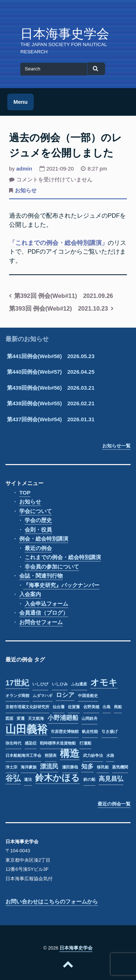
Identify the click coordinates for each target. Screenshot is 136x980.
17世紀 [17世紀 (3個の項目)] (17, 683)
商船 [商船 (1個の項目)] (118, 707)
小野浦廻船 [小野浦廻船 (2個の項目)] (63, 718)
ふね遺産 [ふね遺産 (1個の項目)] (79, 684)
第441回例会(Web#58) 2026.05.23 (51, 356)
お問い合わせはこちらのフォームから (52, 901)
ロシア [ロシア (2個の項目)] (65, 695)
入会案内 (30, 594)
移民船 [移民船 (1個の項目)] (103, 767)
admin (24, 169)
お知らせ (26, 190)
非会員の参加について (52, 567)
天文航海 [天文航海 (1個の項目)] (36, 718)
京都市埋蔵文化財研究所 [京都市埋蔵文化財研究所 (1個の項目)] (27, 707)
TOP (25, 493)
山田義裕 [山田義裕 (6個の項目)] (26, 730)
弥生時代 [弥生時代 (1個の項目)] (13, 743)
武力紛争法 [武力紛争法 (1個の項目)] (93, 755)
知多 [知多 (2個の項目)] (87, 766)
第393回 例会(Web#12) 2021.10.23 (59, 308)
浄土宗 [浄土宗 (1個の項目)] (11, 767)
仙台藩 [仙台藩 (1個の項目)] (59, 707)
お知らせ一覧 (116, 446)
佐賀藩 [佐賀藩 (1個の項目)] (74, 707)
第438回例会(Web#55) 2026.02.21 (51, 403)
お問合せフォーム (41, 622)
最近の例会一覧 (114, 804)
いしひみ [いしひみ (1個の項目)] (60, 684)
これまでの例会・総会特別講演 (63, 557)
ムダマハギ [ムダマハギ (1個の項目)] (43, 696)
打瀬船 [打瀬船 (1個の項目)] (85, 743)
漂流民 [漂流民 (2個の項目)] (49, 766)
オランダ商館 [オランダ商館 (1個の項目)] (17, 696)
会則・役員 (38, 530)
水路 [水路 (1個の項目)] (110, 755)
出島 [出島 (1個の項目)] (107, 707)
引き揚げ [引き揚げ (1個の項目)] (110, 731)
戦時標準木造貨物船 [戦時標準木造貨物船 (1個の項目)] (58, 743)
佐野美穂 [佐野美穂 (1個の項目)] (91, 707)
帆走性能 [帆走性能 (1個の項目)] (90, 731)
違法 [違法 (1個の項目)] (28, 779)
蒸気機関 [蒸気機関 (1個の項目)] (120, 767)
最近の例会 (38, 548)
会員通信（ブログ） (44, 613)
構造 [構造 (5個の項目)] (70, 754)
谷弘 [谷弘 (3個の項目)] (13, 778)
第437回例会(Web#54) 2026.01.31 (51, 419)
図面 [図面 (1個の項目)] (9, 718)
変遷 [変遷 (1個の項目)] (21, 718)
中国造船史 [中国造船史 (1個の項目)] (88, 696)
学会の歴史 (38, 520)
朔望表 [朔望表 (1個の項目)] (51, 755)
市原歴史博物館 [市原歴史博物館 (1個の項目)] (65, 731)
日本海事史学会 (65, 34)
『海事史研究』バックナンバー (61, 585)
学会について (36, 511)
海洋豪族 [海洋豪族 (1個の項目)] (29, 767)
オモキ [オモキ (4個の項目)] (104, 682)
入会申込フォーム (46, 604)
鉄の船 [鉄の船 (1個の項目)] (89, 779)
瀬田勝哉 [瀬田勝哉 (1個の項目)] (70, 767)
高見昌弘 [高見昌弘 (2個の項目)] (111, 779)
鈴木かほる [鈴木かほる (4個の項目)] (57, 778)
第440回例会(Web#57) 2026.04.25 (51, 372)
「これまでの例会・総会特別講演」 (58, 243)
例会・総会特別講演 (44, 539)
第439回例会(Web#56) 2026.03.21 (51, 388)
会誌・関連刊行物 (41, 576)
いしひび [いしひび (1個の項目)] (40, 684)
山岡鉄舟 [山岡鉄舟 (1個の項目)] (90, 718)
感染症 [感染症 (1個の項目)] (31, 743)
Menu (20, 102)
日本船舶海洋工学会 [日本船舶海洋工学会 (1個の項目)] (23, 755)
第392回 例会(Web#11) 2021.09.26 (64, 296)
